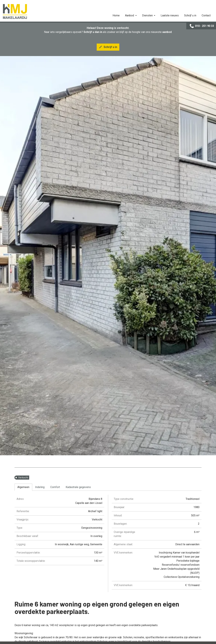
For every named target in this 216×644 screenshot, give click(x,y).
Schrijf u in (190, 15)
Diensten (148, 15)
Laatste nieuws (170, 15)
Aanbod (130, 15)
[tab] (23, 487)
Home (116, 15)
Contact (206, 15)
